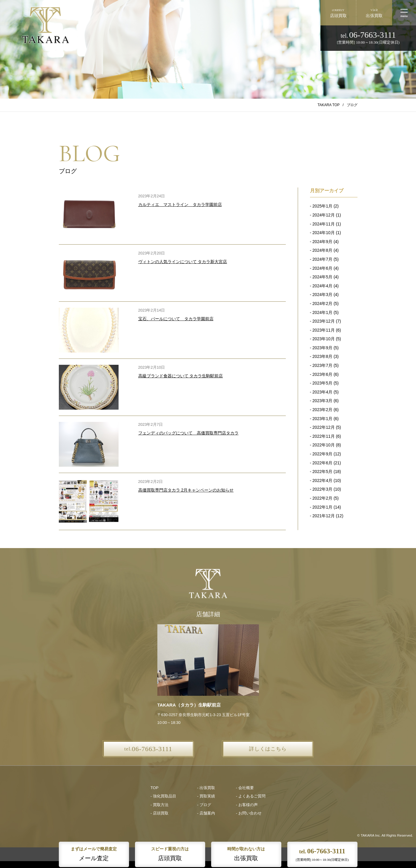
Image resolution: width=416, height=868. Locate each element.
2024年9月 (322, 242)
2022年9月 (322, 454)
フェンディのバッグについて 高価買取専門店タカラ (188, 433)
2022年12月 (324, 427)
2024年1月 (322, 312)
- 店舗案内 (206, 813)
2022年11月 (324, 436)
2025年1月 (322, 206)
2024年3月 (322, 295)
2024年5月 (322, 277)
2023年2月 (322, 410)
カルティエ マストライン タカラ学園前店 (180, 205)
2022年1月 (322, 507)
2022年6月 (322, 463)
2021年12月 (324, 516)
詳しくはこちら (268, 749)
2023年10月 (324, 339)
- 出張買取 (206, 788)
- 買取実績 (206, 796)
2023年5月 (322, 383)
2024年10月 (324, 233)
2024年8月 (322, 250)
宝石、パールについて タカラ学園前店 (176, 319)
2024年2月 (322, 303)
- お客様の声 (247, 805)
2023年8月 (322, 356)
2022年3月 (322, 489)
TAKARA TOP (328, 105)
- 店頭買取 (159, 813)
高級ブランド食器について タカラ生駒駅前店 (181, 376)
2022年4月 (322, 480)
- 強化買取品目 (163, 796)
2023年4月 (322, 392)
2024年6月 (322, 268)
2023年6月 (322, 374)
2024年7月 (322, 259)
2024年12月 (324, 215)
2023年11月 (324, 330)
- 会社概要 (245, 788)
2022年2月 (322, 498)
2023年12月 (324, 321)
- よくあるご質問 (251, 796)
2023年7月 (322, 365)
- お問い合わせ (249, 813)
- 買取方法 (159, 805)
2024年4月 (322, 286)
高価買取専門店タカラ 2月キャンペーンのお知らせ (186, 490)
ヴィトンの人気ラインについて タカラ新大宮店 (183, 262)
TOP (155, 788)
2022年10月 (324, 445)
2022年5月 (322, 472)
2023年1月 (322, 419)
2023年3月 (322, 401)
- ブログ (204, 805)
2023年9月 (322, 348)
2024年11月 (324, 224)
